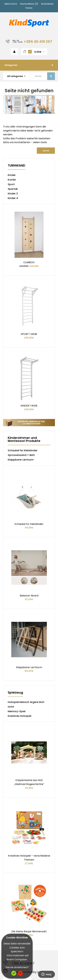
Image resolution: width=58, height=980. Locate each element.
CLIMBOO (29, 247)
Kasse (29, 8)
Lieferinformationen (15, 896)
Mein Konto (11, 4)
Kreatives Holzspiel (19, 624)
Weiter (46, 151)
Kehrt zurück (11, 926)
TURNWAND (16, 166)
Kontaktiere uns (13, 922)
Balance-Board (29, 519)
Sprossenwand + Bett (21, 409)
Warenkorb (47, 4)
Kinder (12, 175)
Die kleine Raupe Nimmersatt (29, 793)
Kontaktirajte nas (17, 842)
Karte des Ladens (14, 930)
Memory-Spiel (17, 619)
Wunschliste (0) (29, 4)
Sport (11, 184)
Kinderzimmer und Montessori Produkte (24, 393)
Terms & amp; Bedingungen (20, 904)
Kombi (12, 180)
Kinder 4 (13, 198)
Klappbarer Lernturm (21, 414)
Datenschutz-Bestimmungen (21, 900)
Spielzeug (15, 600)
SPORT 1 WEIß (29, 303)
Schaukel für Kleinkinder (23, 404)
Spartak (13, 189)
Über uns (9, 892)
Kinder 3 (13, 194)
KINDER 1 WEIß (29, 359)
